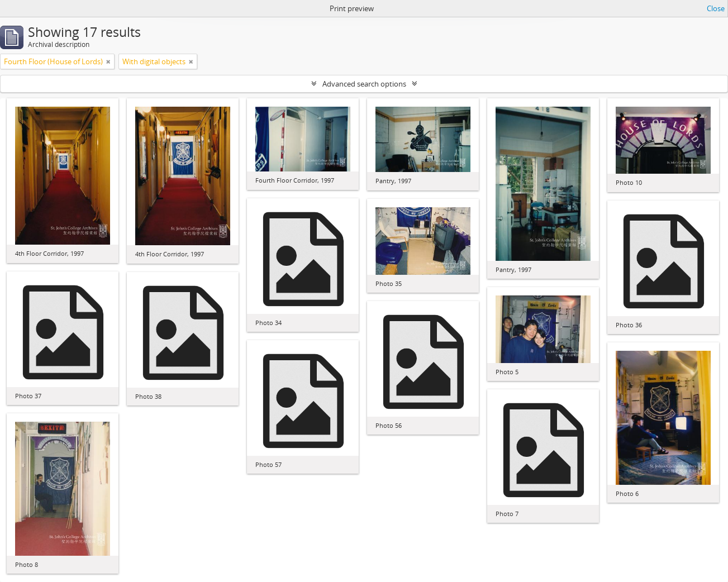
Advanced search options (364, 84)
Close (716, 8)
